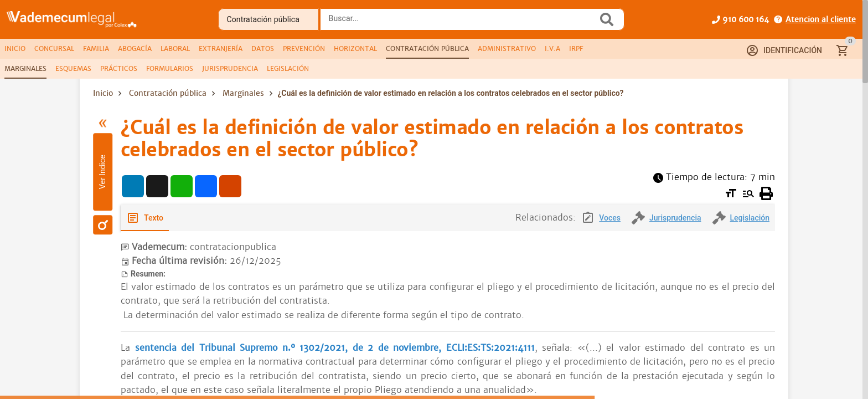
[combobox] (462, 23)
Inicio (103, 93)
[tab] (15, 49)
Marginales (243, 93)
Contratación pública (168, 93)
